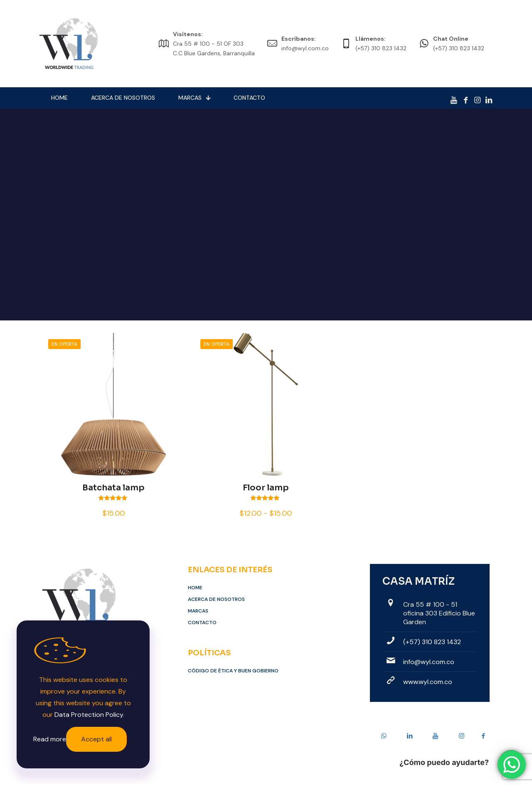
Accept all (96, 739)
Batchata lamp (113, 488)
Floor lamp (266, 488)
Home (195, 588)
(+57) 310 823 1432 (432, 642)
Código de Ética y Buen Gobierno (233, 671)
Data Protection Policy (89, 715)
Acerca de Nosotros (216, 599)
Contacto (202, 623)
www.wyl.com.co (428, 682)
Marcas (198, 611)
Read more (50, 739)
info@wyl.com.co (429, 662)
